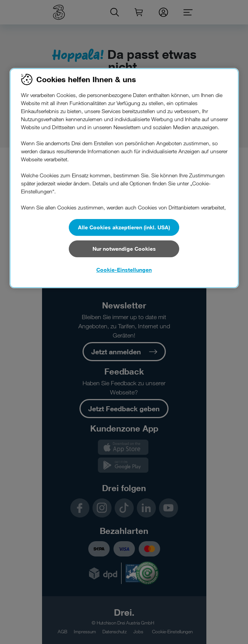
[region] (124, 178)
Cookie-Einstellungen (124, 270)
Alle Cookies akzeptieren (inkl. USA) (124, 227)
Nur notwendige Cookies (124, 249)
